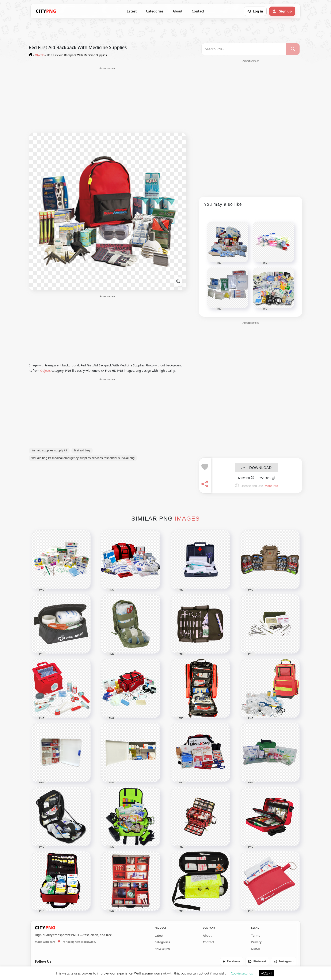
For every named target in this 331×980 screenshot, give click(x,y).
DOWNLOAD (257, 468)
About (178, 11)
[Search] (293, 49)
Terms (256, 936)
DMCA (256, 949)
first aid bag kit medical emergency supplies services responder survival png (83, 458)
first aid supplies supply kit (49, 450)
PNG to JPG (162, 949)
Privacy (256, 942)
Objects (46, 371)
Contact (198, 11)
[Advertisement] (107, 100)
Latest (132, 11)
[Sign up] (282, 11)
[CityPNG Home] (46, 11)
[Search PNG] (244, 49)
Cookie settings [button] (242, 973)
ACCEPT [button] (267, 973)
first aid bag (82, 450)
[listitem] (232, 961)
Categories (155, 11)
